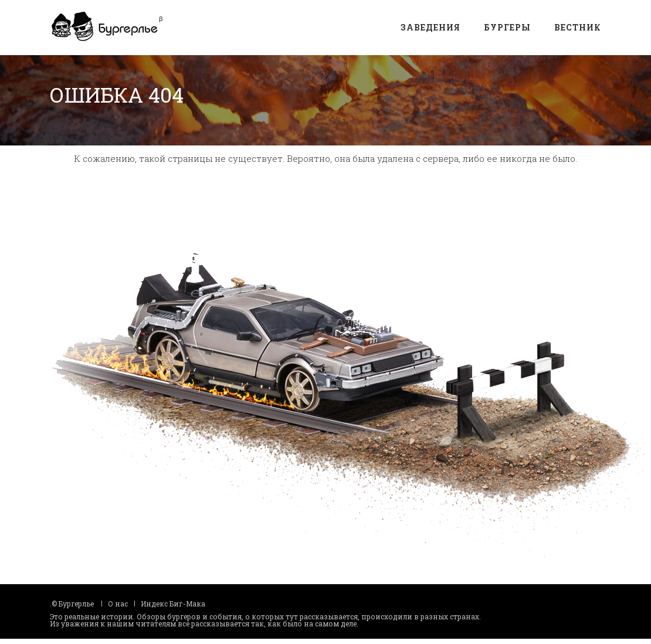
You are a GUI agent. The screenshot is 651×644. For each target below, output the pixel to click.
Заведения (430, 27)
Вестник (578, 27)
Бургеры (507, 27)
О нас (118, 598)
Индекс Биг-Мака (173, 598)
